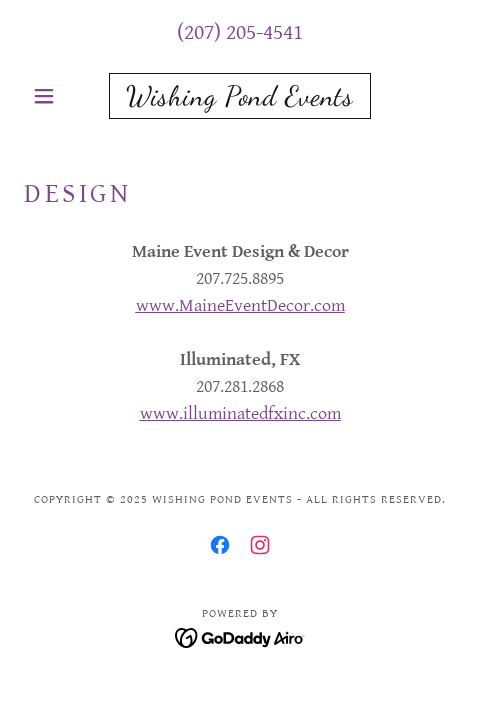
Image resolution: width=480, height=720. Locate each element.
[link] (240, 96)
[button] (56, 96)
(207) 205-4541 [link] (240, 32)
